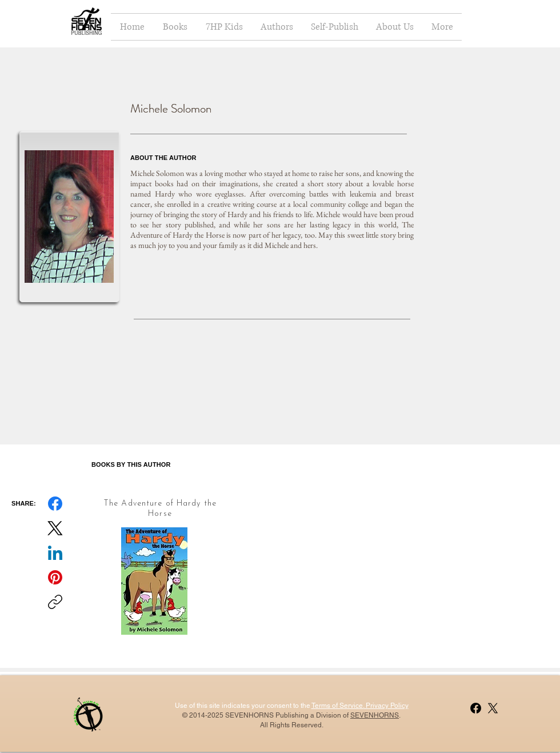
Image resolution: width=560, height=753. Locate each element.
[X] (493, 708)
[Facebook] (55, 504)
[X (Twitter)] (55, 528)
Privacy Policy (386, 706)
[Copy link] (55, 602)
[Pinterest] (55, 577)
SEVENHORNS (375, 715)
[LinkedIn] (55, 553)
